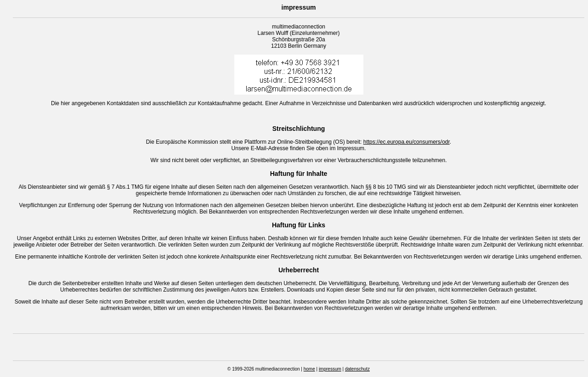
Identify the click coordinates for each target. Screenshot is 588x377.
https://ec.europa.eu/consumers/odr (407, 142)
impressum (330, 369)
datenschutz (357, 369)
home (309, 369)
